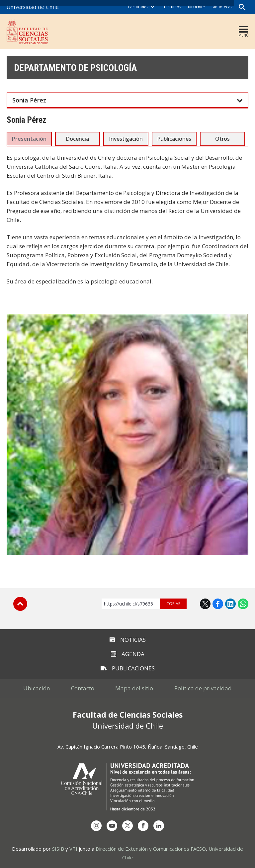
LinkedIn (230, 604)
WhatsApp (243, 604)
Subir (20, 604)
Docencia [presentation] (77, 139)
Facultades (138, 7)
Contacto (81, 688)
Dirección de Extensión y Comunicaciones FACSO (151, 848)
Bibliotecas (221, 7)
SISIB (58, 848)
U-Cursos (172, 7)
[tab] (29, 139)
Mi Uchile (196, 7)
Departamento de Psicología (82, 68)
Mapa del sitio (136, 688)
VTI (73, 848)
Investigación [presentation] (126, 139)
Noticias (128, 639)
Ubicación (31, 688)
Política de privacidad (209, 688)
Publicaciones (128, 668)
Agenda (128, 654)
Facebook (218, 604)
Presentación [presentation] (29, 139)
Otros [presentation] (222, 139)
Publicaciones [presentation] (174, 139)
